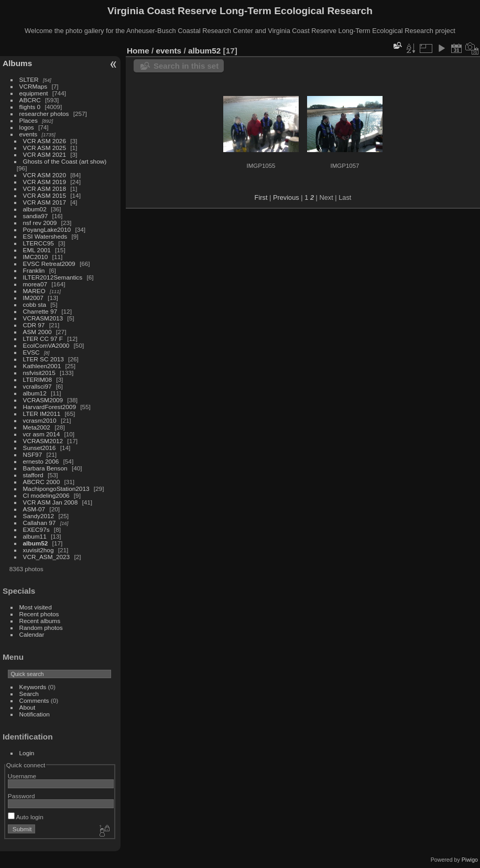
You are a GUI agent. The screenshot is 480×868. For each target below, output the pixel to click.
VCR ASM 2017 (45, 202)
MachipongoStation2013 (56, 489)
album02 (35, 209)
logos (27, 127)
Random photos (41, 628)
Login (27, 753)
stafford (33, 475)
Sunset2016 (40, 448)
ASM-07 (34, 509)
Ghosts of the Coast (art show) (65, 161)
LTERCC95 (39, 243)
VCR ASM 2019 (45, 182)
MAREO (34, 291)
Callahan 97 (40, 523)
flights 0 (30, 107)
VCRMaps (34, 86)
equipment (34, 93)
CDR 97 (34, 325)
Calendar (32, 634)
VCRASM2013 (43, 318)
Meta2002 (37, 427)
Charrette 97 (40, 311)
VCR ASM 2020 (45, 175)
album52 (36, 543)
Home (138, 51)
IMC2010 (36, 257)
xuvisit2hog (39, 550)
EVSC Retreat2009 (49, 264)
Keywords (33, 687)
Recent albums (40, 621)
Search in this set (186, 66)
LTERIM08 (37, 379)
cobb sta (35, 304)
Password (21, 796)
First (261, 197)
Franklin (34, 270)
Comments (34, 700)
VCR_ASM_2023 (47, 557)
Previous (286, 197)
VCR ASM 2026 (45, 141)
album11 (35, 536)
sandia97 (36, 216)
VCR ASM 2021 (45, 154)
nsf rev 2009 (40, 223)
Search (29, 694)
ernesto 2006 (41, 461)
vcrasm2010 (40, 420)
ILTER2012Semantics (53, 277)
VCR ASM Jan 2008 (51, 502)
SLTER (29, 79)
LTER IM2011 (42, 414)
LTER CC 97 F (43, 339)
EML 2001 (37, 250)
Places (29, 120)
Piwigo (470, 860)
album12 (35, 393)
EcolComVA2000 (46, 345)
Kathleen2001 (42, 366)
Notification (35, 714)
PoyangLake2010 (47, 229)
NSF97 (33, 454)
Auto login (26, 817)
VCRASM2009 (43, 400)
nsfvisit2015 (39, 373)
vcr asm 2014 (42, 434)
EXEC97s (36, 529)
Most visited (36, 607)
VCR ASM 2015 (45, 195)
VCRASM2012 (43, 441)
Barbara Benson (45, 468)
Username (22, 776)
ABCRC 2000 (42, 482)
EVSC (31, 352)
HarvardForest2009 (50, 407)
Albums (17, 63)
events (29, 134)
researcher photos (44, 114)
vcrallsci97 (37, 386)
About (28, 707)
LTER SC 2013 (43, 359)
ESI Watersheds (45, 236)
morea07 (35, 284)
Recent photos (39, 614)
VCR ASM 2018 (45, 189)
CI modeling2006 (46, 495)
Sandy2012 (39, 516)
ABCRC (30, 100)
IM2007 (33, 298)
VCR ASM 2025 (45, 148)
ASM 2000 (37, 332)
